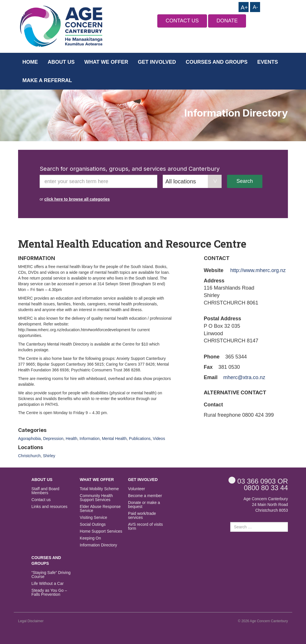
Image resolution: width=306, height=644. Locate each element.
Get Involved (157, 62)
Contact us (41, 500)
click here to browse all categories (77, 199)
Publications (140, 439)
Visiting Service (93, 518)
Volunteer (136, 489)
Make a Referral (47, 80)
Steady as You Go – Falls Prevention (49, 592)
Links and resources (50, 507)
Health (71, 439)
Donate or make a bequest (144, 505)
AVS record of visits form (145, 526)
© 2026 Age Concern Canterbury (263, 621)
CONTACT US (182, 21)
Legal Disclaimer (31, 621)
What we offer (106, 62)
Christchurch (29, 456)
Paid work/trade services (142, 516)
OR (258, 481)
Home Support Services (101, 531)
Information (90, 439)
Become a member (145, 496)
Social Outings (93, 524)
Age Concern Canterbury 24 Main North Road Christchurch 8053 (266, 505)
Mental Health (114, 439)
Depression (53, 439)
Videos (159, 439)
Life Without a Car (48, 584)
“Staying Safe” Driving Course (51, 575)
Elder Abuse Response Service (100, 509)
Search (245, 181)
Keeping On (90, 538)
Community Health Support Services (96, 498)
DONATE (227, 21)
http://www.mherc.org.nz (258, 270)
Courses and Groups (217, 62)
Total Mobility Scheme (99, 489)
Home (30, 62)
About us (61, 62)
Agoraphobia (29, 439)
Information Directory (98, 545)
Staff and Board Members (45, 491)
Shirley (49, 456)
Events (268, 62)
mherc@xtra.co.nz (244, 377)
